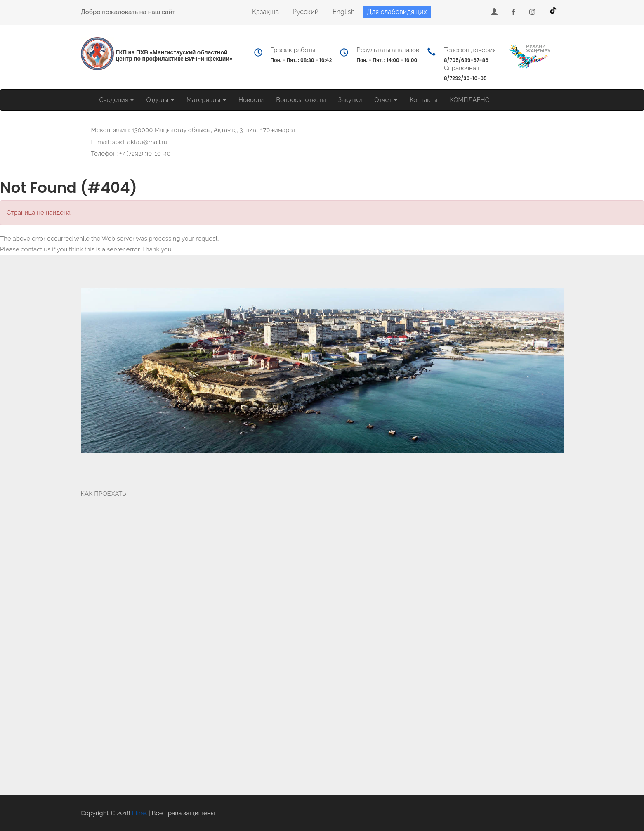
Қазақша (265, 12)
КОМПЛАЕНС (469, 100)
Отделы (160, 100)
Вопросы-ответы (301, 100)
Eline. (140, 813)
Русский (305, 12)
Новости (251, 100)
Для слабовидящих (397, 12)
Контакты (423, 100)
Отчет (386, 100)
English (344, 12)
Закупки (350, 100)
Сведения (117, 100)
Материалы (206, 100)
